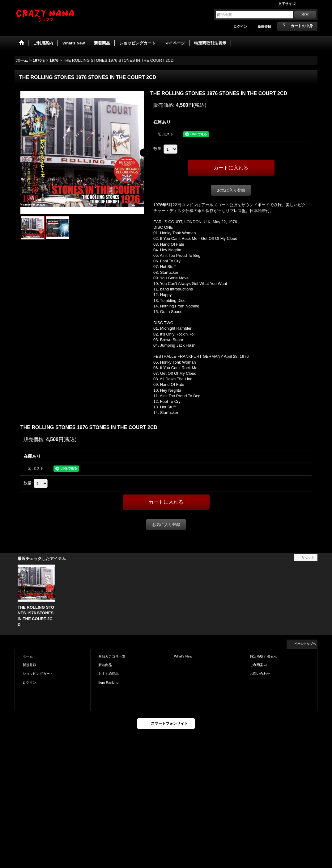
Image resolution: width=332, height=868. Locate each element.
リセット (308, 557)
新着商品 (105, 665)
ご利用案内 (258, 665)
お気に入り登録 (231, 190)
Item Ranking (108, 682)
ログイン (240, 27)
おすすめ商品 (109, 674)
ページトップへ (305, 644)
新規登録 (264, 27)
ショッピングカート (38, 674)
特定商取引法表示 (263, 656)
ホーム (28, 656)
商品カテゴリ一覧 (112, 656)
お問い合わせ (260, 674)
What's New (183, 656)
